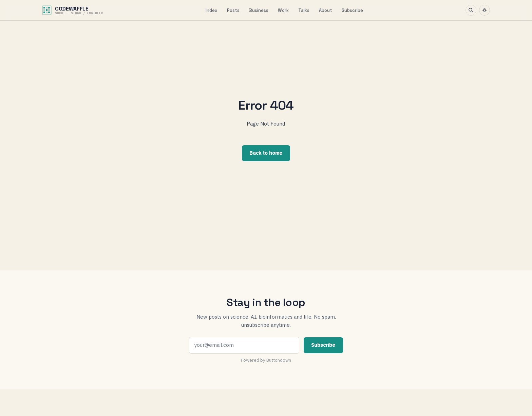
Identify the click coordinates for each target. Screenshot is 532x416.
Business (259, 10)
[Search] (471, 10)
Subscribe (352, 10)
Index (212, 10)
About (326, 10)
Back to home (266, 153)
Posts (233, 10)
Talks (304, 10)
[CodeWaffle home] (73, 10)
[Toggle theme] (484, 10)
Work (283, 10)
